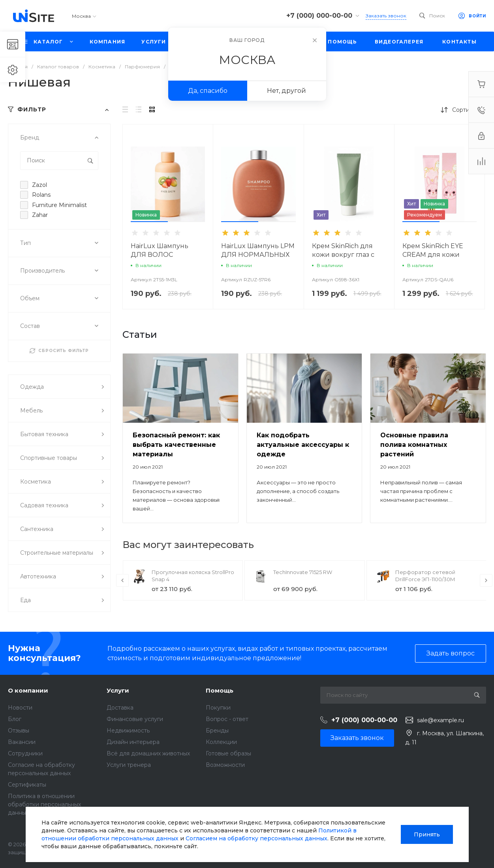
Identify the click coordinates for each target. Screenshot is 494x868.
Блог (15, 719)
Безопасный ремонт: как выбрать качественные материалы (176, 445)
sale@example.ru (440, 720)
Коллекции (221, 742)
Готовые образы (228, 753)
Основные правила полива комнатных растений (414, 445)
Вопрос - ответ (227, 719)
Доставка (120, 708)
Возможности (225, 765)
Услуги (118, 690)
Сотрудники (25, 753)
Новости (20, 708)
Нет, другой (286, 91)
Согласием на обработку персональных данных (256, 838)
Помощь (220, 690)
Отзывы (19, 731)
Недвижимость (128, 731)
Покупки (218, 708)
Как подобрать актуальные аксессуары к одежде (303, 445)
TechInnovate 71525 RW (303, 572)
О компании (28, 690)
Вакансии (22, 742)
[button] (149, 222)
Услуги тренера (129, 765)
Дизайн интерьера (133, 742)
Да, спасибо (208, 91)
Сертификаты (27, 785)
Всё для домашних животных (148, 753)
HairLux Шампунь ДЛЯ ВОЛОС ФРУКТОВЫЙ (160, 255)
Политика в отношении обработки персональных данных (44, 804)
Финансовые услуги (135, 719)
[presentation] (122, 580)
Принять (427, 834)
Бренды (217, 731)
